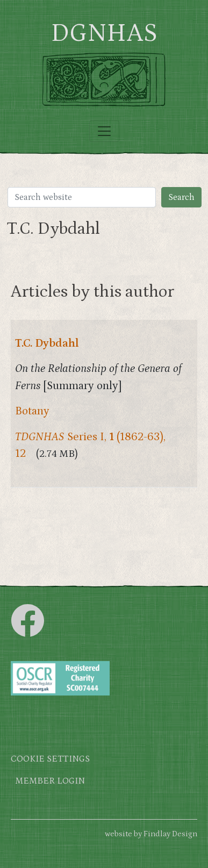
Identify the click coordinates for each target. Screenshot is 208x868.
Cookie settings (50, 759)
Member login (50, 781)
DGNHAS (104, 33)
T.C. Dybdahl (47, 343)
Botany (32, 411)
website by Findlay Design (151, 834)
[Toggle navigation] (104, 131)
